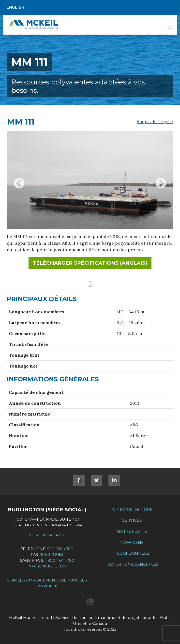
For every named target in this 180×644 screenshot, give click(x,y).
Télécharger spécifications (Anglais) (92, 262)
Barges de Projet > (155, 122)
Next (161, 180)
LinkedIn (114, 480)
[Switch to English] (90, 7)
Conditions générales (133, 564)
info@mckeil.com (47, 566)
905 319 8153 (52, 555)
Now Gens (132, 542)
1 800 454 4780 (60, 560)
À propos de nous (132, 509)
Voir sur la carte (47, 535)
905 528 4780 (60, 549)
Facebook (79, 480)
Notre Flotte (132, 531)
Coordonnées (133, 553)
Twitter (97, 480)
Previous (19, 180)
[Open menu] (170, 28)
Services (132, 520)
